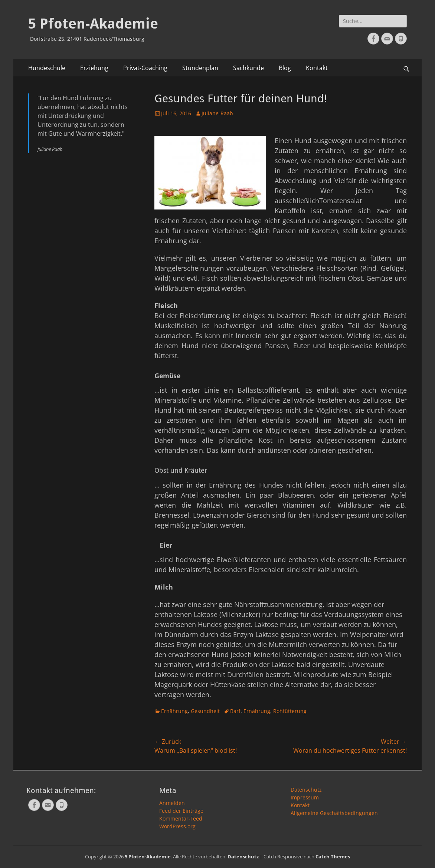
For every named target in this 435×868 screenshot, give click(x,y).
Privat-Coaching (145, 68)
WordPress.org (177, 826)
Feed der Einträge (181, 811)
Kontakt (317, 68)
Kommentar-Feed (181, 819)
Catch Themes (333, 857)
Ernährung (174, 711)
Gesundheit (205, 711)
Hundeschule (47, 68)
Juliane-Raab (217, 113)
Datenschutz (306, 790)
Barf (235, 711)
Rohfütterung (290, 711)
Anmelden (172, 803)
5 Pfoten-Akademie (93, 24)
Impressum (305, 797)
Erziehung (94, 68)
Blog (285, 68)
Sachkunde (248, 68)
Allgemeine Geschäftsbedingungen (334, 813)
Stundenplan (200, 68)
